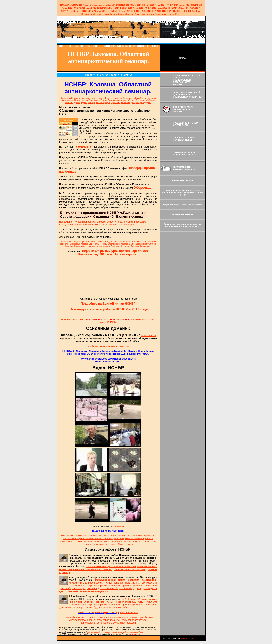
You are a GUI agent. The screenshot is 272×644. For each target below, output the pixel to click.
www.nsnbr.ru (187, 638)
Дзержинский (142, 100)
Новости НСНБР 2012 (144, 320)
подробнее (119, 526)
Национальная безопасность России (128, 632)
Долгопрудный (81, 102)
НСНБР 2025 (148, 5)
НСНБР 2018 (174, 8)
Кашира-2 (125, 100)
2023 (184, 5)
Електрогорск (114, 100)
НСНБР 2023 (196, 5)
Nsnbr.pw (124, 346)
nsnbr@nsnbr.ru (149, 335)
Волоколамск (129, 98)
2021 (91, 8)
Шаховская (66, 98)
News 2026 (113, 5)
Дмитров (135, 102)
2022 (67, 8)
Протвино (115, 102)
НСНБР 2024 (172, 5)
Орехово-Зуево (88, 98)
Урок (137, 14)
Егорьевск (117, 98)
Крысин (130, 14)
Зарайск (139, 98)
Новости (90, 536)
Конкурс (122, 14)
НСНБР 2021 (102, 8)
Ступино (152, 100)
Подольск (100, 98)
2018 (162, 8)
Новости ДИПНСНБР (114, 538)
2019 (138, 8)
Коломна (69, 102)
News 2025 (136, 5)
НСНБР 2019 (150, 8)
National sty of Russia (98, 632)
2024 (163, 5)
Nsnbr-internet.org (109, 346)
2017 (186, 8)
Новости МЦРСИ (69, 536)
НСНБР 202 (125, 5)
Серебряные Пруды (98, 100)
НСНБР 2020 (126, 8)
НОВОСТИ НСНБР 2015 (73, 320)
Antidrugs (196, 11)
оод (105, 5)
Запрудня (76, 98)
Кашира (92, 102)
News (158, 5)
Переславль (161, 14)
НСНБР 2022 (79, 8)
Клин (133, 100)
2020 (114, 8)
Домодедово (145, 102)
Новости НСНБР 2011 (108, 322)
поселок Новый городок (77, 100)
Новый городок (103, 102)
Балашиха (125, 102)
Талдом (108, 98)
